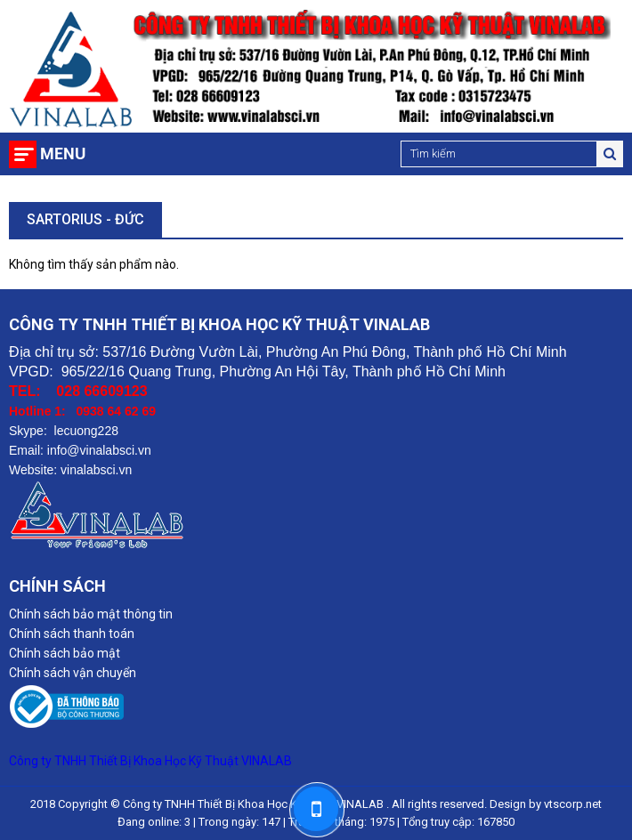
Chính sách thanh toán (72, 634)
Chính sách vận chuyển (73, 673)
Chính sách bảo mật (65, 653)
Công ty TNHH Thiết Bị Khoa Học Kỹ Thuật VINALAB (150, 761)
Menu (63, 153)
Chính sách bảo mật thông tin (91, 614)
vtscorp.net (573, 804)
